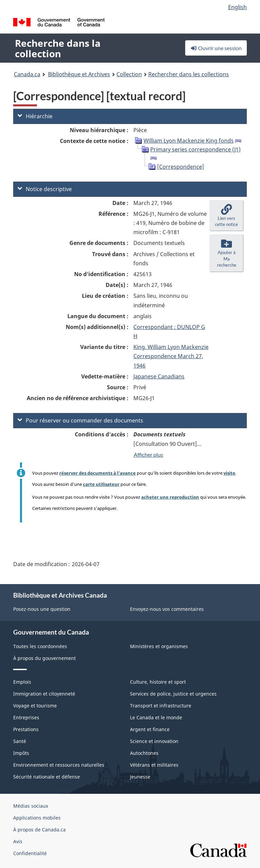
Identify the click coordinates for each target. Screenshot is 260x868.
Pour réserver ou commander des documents (80, 420)
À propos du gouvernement (45, 658)
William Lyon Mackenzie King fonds (189, 141)
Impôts (21, 753)
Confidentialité (30, 853)
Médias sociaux (31, 806)
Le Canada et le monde (156, 717)
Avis (18, 841)
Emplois (22, 682)
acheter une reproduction (170, 497)
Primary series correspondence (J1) (196, 149)
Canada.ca (27, 74)
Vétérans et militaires (154, 765)
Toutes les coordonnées (40, 646)
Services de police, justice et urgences (173, 694)
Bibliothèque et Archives (79, 74)
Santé (20, 741)
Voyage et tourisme (35, 706)
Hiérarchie (35, 116)
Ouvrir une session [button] (216, 48)
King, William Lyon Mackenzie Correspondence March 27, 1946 (171, 356)
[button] (226, 216)
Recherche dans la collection (58, 48)
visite (229, 473)
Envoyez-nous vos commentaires (167, 609)
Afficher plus (148, 454)
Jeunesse (140, 777)
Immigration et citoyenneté (44, 694)
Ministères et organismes (159, 646)
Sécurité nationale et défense (47, 777)
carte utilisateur (101, 484)
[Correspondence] (181, 167)
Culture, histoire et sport (158, 682)
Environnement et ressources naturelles (59, 765)
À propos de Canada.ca (39, 830)
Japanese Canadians (159, 376)
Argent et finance (150, 729)
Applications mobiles (37, 818)
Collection (129, 74)
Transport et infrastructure (161, 706)
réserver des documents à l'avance (97, 473)
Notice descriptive (45, 189)
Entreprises (26, 717)
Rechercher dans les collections (189, 74)
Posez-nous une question (42, 609)
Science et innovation (154, 741)
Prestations (26, 729)
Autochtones (144, 753)
